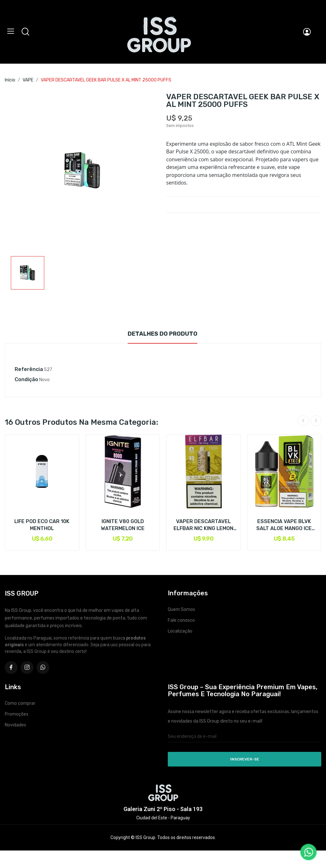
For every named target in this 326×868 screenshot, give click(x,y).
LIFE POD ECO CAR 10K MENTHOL (42, 525)
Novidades (15, 725)
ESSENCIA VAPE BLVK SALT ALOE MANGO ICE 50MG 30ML (284, 525)
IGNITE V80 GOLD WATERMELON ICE (123, 525)
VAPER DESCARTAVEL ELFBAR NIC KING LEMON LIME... (203, 525)
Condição (26, 379)
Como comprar (20, 703)
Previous (303, 421)
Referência (29, 369)
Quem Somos (181, 609)
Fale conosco (181, 620)
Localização (180, 631)
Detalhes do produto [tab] (163, 334)
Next (316, 421)
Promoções (17, 714)
